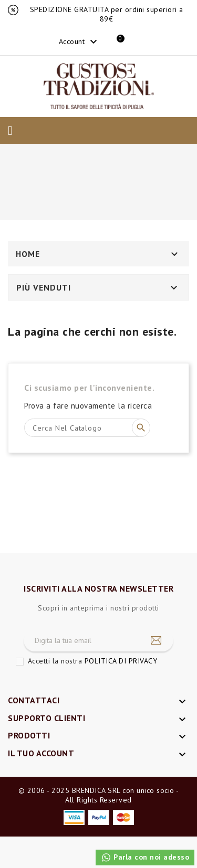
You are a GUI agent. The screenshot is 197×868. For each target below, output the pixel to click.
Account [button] (79, 42)
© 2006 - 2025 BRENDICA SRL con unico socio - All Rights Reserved (99, 795)
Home (28, 254)
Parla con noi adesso (145, 858)
